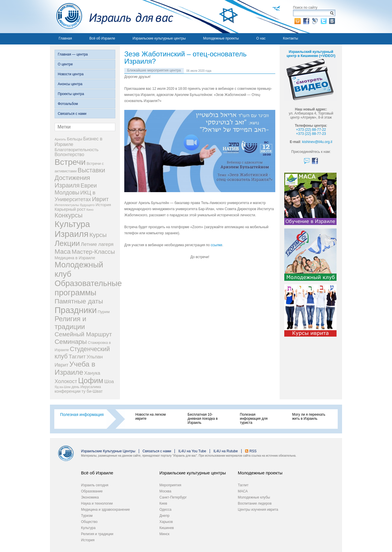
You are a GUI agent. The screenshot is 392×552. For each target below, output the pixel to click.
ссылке (217, 245)
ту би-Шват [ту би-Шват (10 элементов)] (92, 391)
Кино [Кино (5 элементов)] (90, 210)
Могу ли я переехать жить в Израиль (309, 417)
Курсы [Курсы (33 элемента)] (98, 235)
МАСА (243, 491)
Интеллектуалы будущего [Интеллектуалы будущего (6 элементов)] (75, 205)
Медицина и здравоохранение (105, 510)
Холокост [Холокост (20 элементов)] (66, 381)
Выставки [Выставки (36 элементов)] (91, 170)
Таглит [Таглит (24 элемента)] (77, 357)
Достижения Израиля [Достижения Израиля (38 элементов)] (72, 182)
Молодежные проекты (221, 38)
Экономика (90, 497)
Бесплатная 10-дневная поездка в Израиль (203, 419)
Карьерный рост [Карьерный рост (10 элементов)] (70, 209)
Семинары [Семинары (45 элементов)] (71, 342)
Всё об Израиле (102, 38)
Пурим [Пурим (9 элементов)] (104, 312)
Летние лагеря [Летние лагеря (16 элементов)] (97, 244)
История (88, 540)
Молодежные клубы (254, 497)
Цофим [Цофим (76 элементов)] (91, 380)
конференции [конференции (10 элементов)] (68, 391)
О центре (65, 64)
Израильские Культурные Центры (108, 451)
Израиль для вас (112, 17)
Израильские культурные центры (159, 38)
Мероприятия (170, 485)
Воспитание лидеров (255, 503)
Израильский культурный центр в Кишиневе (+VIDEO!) (311, 54)
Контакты (290, 38)
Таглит (243, 485)
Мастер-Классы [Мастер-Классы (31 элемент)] (93, 252)
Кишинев (167, 528)
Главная (65, 38)
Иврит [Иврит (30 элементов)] (100, 199)
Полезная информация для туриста (254, 419)
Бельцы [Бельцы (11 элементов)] (75, 139)
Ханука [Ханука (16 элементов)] (92, 373)
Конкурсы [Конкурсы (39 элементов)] (69, 215)
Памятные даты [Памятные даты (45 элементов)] (79, 301)
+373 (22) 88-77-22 (311, 130)
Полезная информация (82, 415)
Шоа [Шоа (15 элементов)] (109, 381)
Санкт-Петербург (173, 497)
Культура (88, 528)
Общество (89, 522)
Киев (163, 503)
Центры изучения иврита (258, 510)
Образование (92, 491)
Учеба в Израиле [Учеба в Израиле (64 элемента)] (75, 368)
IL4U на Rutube (226, 451)
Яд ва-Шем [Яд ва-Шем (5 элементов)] (63, 387)
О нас (261, 38)
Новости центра (71, 74)
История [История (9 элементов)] (103, 205)
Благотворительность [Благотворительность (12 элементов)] (77, 150)
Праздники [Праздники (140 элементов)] (76, 310)
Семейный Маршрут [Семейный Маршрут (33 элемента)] (83, 334)
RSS (253, 451)
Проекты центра (71, 94)
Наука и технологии (97, 503)
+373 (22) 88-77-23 (311, 134)
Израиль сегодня (95, 485)
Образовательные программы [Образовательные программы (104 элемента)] (88, 288)
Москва (165, 491)
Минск (164, 534)
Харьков (166, 522)
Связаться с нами (72, 114)
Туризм (87, 516)
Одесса (165, 510)
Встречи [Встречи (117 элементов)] (70, 162)
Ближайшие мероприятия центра (154, 70)
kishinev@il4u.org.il (317, 142)
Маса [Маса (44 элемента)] (63, 252)
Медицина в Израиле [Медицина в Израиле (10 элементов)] (75, 258)
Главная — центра (73, 54)
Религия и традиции (97, 534)
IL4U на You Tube (192, 451)
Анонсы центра (70, 84)
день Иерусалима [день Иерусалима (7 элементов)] (86, 387)
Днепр (164, 516)
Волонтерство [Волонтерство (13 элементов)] (69, 154)
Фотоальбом (68, 104)
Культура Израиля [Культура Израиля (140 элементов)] (72, 229)
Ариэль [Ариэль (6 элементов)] (60, 139)
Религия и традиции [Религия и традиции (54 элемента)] (70, 323)
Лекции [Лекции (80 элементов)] (67, 243)
